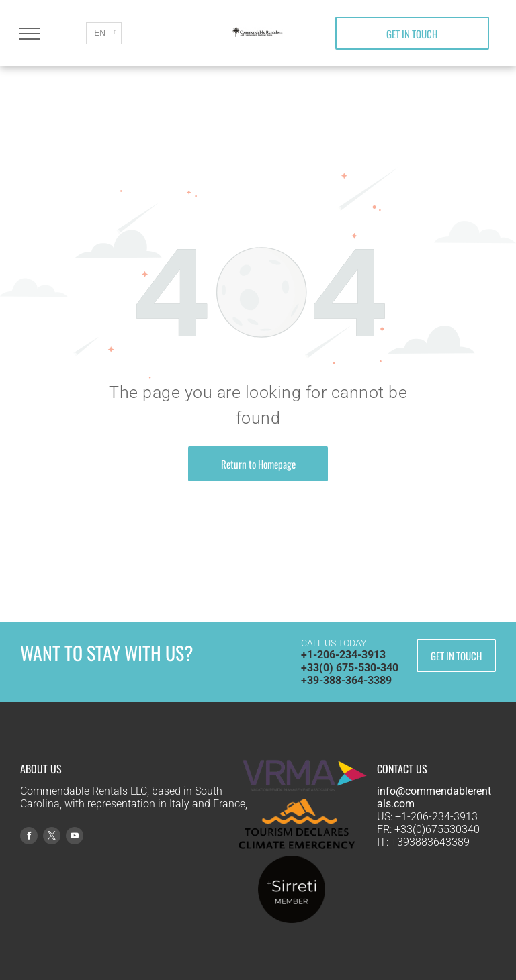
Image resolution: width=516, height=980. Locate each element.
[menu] (30, 34)
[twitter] (52, 837)
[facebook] (29, 837)
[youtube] (75, 837)
